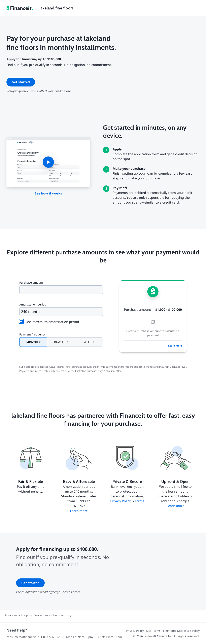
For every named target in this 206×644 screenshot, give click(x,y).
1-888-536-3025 (51, 637)
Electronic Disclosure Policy (181, 631)
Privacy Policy (121, 501)
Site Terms (153, 631)
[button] (48, 162)
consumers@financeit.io (23, 637)
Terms (140, 501)
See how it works (48, 193)
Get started (21, 82)
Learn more (175, 346)
